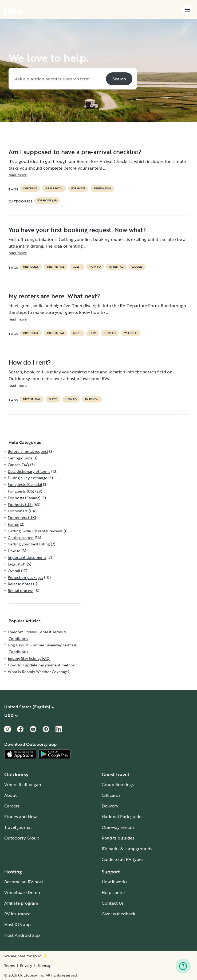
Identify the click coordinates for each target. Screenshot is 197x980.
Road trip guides (118, 838)
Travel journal (18, 827)
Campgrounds (20, 458)
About (11, 795)
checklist (30, 189)
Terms (9, 966)
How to (95, 267)
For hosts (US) (47, 201)
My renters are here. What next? (54, 296)
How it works (115, 882)
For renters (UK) (22, 518)
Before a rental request (28, 451)
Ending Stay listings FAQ (29, 658)
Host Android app (22, 935)
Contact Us (113, 903)
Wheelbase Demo (22, 892)
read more (18, 175)
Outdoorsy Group (22, 838)
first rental (54, 189)
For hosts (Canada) (24, 498)
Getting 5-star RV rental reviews (35, 531)
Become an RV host (24, 882)
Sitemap (44, 966)
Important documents (27, 557)
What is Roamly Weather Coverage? (39, 672)
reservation (102, 189)
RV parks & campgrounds (127, 849)
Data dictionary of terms (29, 471)
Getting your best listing (29, 544)
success (137, 267)
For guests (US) (21, 491)
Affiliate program (21, 903)
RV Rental (116, 267)
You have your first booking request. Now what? (77, 230)
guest (77, 267)
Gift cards (111, 795)
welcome (131, 333)
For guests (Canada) (25, 484)
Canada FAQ (18, 465)
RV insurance (17, 914)
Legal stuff (17, 564)
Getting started (21, 538)
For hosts (78, 189)
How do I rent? (30, 362)
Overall (14, 571)
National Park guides (123, 817)
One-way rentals (118, 827)
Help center (113, 892)
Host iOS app (17, 924)
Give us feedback (119, 914)
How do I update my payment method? (42, 665)
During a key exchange (27, 478)
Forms (13, 524)
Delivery (110, 806)
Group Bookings (118, 784)
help (93, 333)
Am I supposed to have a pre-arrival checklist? (75, 152)
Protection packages (25, 577)
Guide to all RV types (123, 859)
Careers (12, 806)
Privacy (26, 966)
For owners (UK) (22, 511)
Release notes (20, 584)
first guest (31, 267)
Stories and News (21, 817)
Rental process (21, 590)
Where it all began (23, 784)
